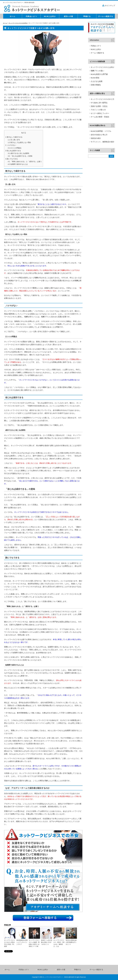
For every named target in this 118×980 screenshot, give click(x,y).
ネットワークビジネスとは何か (102, 67)
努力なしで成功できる (14, 137)
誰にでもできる (12, 159)
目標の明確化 (96, 85)
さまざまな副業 (97, 81)
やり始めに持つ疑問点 (99, 103)
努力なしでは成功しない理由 (19, 142)
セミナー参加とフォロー (100, 113)
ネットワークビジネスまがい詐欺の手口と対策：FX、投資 (10, 943)
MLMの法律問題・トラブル (101, 131)
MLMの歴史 (95, 78)
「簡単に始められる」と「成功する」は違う (25, 162)
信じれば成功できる (13, 151)
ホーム (5, 23)
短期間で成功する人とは (18, 164)
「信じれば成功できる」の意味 (20, 156)
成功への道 (61, 970)
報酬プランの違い (97, 71)
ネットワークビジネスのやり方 (102, 99)
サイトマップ (110, 6)
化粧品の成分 (96, 138)
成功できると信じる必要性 (18, 153)
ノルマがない (11, 145)
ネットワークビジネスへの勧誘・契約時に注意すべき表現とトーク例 (34, 943)
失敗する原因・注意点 (99, 106)
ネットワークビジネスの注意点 (18, 23)
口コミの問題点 (15, 148)
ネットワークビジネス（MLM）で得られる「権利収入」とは (59, 943)
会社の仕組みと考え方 (99, 135)
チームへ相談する (97, 53)
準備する (77, 970)
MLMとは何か (96, 49)
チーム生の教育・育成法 (100, 117)
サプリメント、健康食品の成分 (102, 142)
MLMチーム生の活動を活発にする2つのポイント (47, 942)
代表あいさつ (96, 46)
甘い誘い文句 (14, 140)
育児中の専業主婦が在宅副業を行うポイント (71, 942)
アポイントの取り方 (98, 110)
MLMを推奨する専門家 (99, 74)
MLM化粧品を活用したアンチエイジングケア (22, 942)
